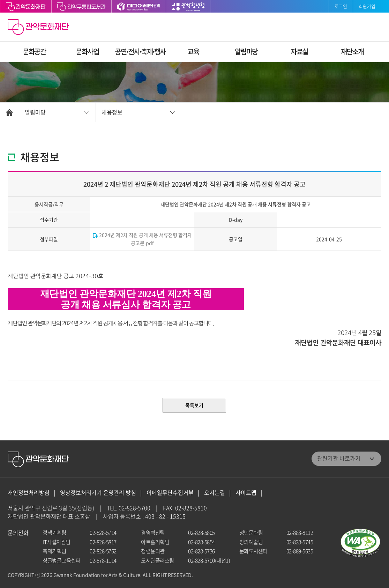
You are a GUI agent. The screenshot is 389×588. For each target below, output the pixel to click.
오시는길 (215, 493)
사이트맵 (246, 493)
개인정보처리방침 (29, 493)
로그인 (341, 6)
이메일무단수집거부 (170, 493)
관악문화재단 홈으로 (39, 28)
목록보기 (194, 405)
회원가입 (367, 6)
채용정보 (112, 112)
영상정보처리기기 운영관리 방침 (98, 493)
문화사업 (87, 51)
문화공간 (34, 51)
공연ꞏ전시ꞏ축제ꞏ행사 (140, 51)
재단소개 (352, 51)
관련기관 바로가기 (339, 458)
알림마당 (246, 51)
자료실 (299, 51)
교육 (193, 51)
